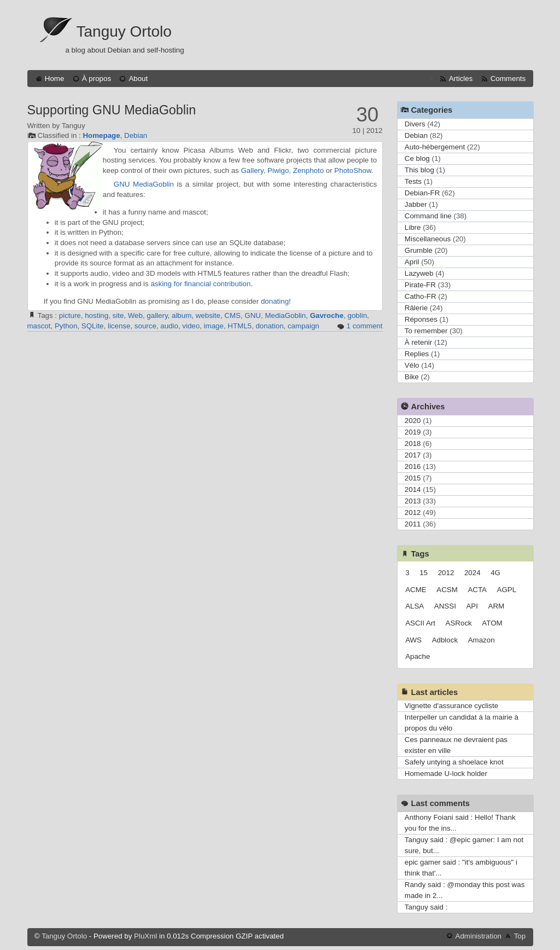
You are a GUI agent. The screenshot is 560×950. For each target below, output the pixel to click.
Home (55, 79)
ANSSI (445, 606)
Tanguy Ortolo (124, 31)
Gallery (252, 170)
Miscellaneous (428, 239)
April (412, 262)
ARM (497, 606)
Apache (418, 656)
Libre (413, 227)
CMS (232, 315)
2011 (413, 524)
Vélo (412, 365)
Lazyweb (419, 273)
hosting (97, 315)
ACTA (477, 590)
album (182, 315)
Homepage (101, 135)
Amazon (482, 640)
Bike (412, 377)
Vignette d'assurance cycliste (451, 706)
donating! (276, 301)
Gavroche (327, 315)
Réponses (421, 319)
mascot (39, 326)
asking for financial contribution (200, 284)
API (472, 606)
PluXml (145, 936)
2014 (413, 490)
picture (70, 315)
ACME (416, 590)
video (191, 326)
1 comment (365, 326)
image (214, 326)
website (208, 315)
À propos (97, 79)
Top (520, 936)
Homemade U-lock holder (446, 774)
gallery (157, 315)
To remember (426, 331)
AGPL (507, 590)
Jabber (416, 204)
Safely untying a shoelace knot (454, 762)
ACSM (447, 590)
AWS (413, 640)
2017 (413, 455)
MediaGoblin (285, 315)
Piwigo (278, 170)
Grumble (419, 250)
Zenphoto (308, 170)
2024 (472, 573)
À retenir (418, 342)
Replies (417, 354)
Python (66, 326)
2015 (413, 478)
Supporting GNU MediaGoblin (112, 110)
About (138, 79)
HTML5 (240, 326)
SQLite (93, 326)
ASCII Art (420, 623)
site (118, 315)
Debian (136, 135)
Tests (413, 181)
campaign (304, 326)
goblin (358, 315)
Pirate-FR (420, 285)
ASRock (459, 623)
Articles (461, 79)
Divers (415, 124)
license (119, 326)
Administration (479, 936)
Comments (508, 79)
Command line (428, 216)
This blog (419, 170)
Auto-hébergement (435, 147)
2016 (413, 467)
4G (495, 573)
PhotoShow (352, 170)
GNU (253, 315)
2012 (413, 512)
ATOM (492, 623)
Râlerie (416, 308)
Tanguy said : (426, 907)
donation (269, 326)
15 (424, 573)
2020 (413, 421)
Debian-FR (422, 193)
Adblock (445, 640)
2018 (413, 444)
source (145, 326)
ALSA (415, 606)
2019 (413, 432)
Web (135, 315)
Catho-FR (421, 296)
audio (169, 326)
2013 (413, 501)
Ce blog (417, 158)
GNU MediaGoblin (144, 184)
